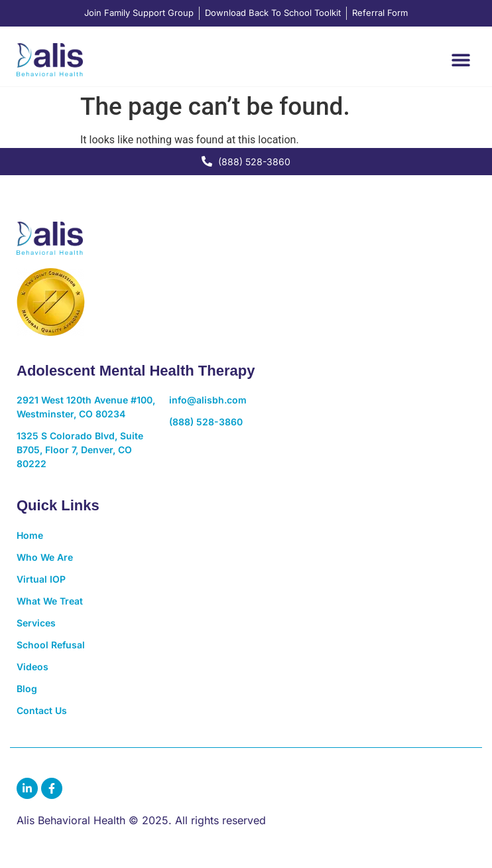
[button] (461, 59)
